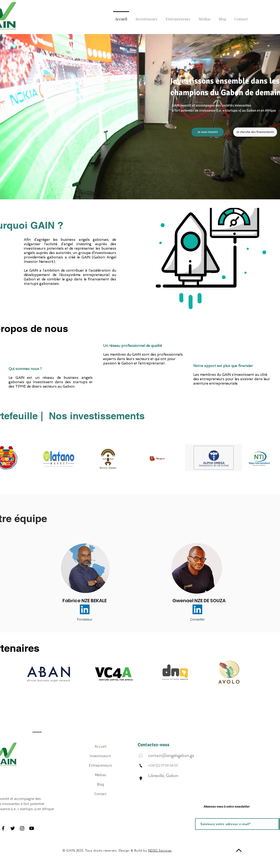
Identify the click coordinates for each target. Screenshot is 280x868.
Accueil (101, 747)
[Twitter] (13, 828)
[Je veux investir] (208, 132)
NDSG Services (160, 850)
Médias (101, 775)
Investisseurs (100, 756)
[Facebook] (3, 828)
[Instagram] (22, 828)
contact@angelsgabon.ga (171, 755)
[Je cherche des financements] (255, 132)
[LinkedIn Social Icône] (85, 609)
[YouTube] (32, 828)
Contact (100, 794)
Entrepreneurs (100, 766)
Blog (100, 785)
